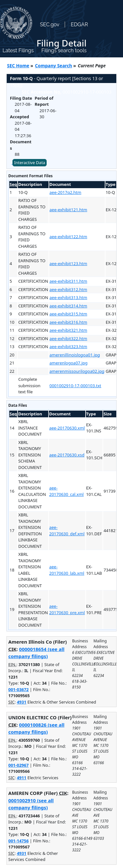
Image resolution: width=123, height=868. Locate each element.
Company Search (54, 66)
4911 (22, 778)
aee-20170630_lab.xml (67, 570)
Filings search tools (64, 50)
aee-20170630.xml (67, 428)
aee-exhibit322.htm (68, 338)
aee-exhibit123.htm (68, 263)
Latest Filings (18, 50)
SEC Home (18, 66)
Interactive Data (30, 163)
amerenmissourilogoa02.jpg (77, 371)
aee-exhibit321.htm (68, 330)
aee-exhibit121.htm (68, 210)
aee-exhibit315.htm (68, 314)
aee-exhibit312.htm (68, 289)
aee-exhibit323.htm (68, 346)
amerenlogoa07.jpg (69, 363)
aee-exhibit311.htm (68, 281)
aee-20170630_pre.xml (67, 609)
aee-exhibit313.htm (68, 297)
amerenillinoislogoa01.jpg (75, 355)
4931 (22, 702)
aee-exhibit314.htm (68, 306)
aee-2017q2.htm (65, 192)
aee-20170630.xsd (67, 455)
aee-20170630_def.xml (67, 530)
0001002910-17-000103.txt (75, 386)
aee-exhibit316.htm (68, 322)
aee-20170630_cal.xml (66, 491)
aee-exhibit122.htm (68, 237)
